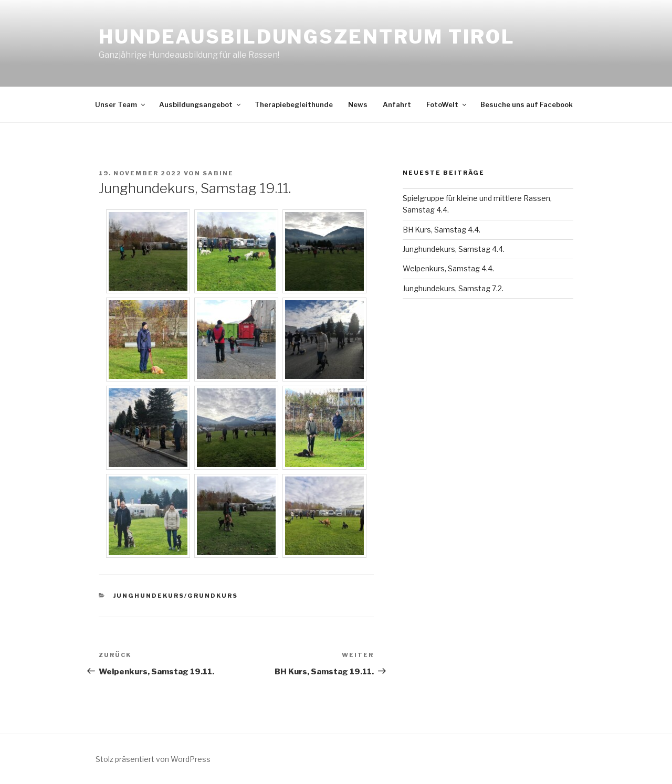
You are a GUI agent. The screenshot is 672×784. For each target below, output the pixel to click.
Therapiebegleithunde (294, 104)
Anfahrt (397, 104)
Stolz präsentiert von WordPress (153, 759)
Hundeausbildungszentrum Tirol (307, 37)
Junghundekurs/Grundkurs (176, 596)
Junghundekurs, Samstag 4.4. (454, 249)
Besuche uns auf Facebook (527, 104)
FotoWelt (447, 104)
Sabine (218, 173)
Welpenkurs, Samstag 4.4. (448, 268)
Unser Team (121, 104)
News (358, 104)
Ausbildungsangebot (201, 104)
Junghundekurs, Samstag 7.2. (453, 288)
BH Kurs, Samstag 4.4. (442, 230)
